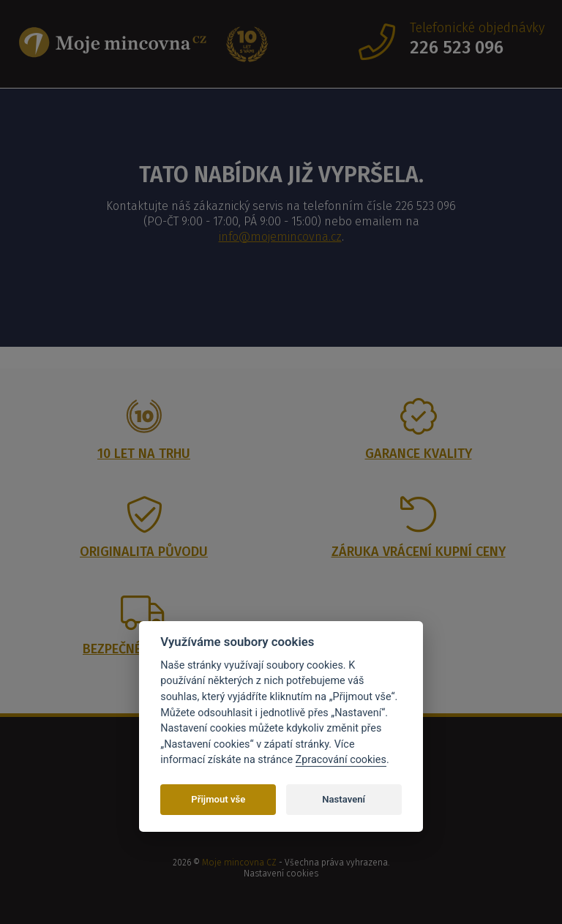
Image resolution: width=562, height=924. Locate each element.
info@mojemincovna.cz (280, 237)
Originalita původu (144, 552)
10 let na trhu (144, 454)
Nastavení (344, 799)
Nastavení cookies (281, 874)
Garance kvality (419, 454)
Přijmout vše (218, 799)
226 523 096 (457, 48)
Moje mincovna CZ (239, 863)
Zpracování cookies (341, 760)
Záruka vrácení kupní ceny (419, 552)
